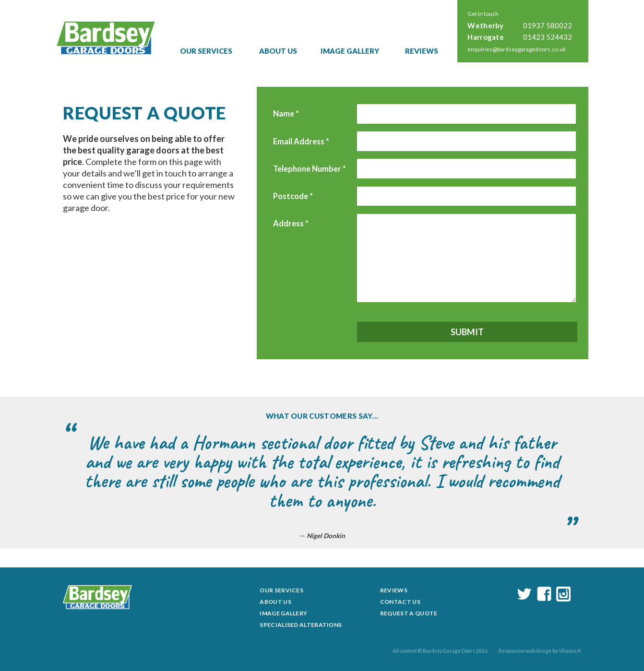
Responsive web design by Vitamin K (540, 651)
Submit (467, 332)
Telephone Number (310, 169)
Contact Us (400, 602)
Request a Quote (409, 613)
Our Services (206, 51)
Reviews (422, 51)
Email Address (301, 141)
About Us (278, 51)
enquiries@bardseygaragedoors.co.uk (517, 49)
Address (291, 224)
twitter (525, 594)
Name (286, 114)
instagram (563, 594)
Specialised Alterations (301, 625)
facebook (544, 594)
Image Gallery (350, 51)
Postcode (293, 196)
